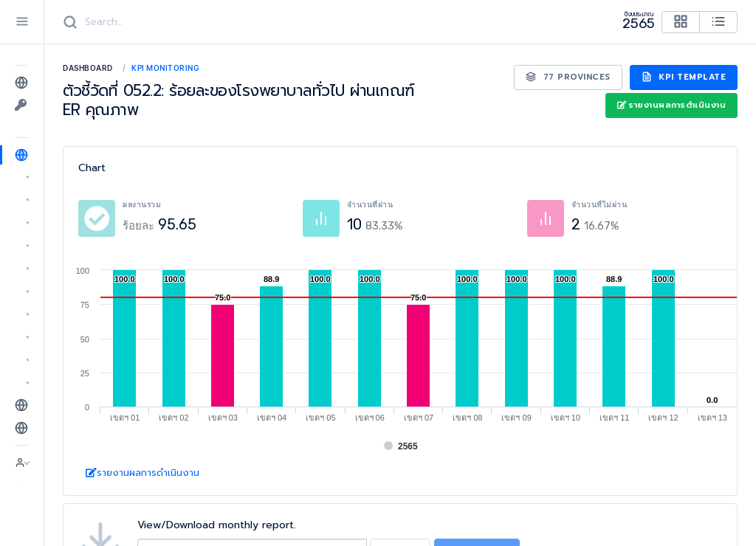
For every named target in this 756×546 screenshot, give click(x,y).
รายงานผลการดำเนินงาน (671, 105)
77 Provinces (568, 77)
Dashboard (88, 68)
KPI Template (684, 77)
